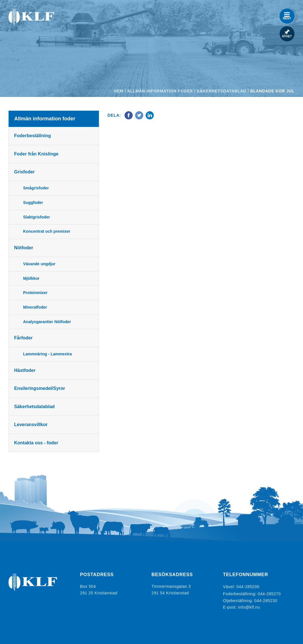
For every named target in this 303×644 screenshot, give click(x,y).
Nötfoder (24, 248)
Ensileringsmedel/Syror (40, 388)
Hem (119, 91)
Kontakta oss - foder (37, 443)
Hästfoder (25, 370)
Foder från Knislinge (37, 154)
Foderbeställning (33, 136)
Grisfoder (25, 172)
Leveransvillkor (31, 425)
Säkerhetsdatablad (221, 91)
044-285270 (269, 593)
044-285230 (266, 599)
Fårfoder (24, 338)
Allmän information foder (160, 91)
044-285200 (248, 586)
